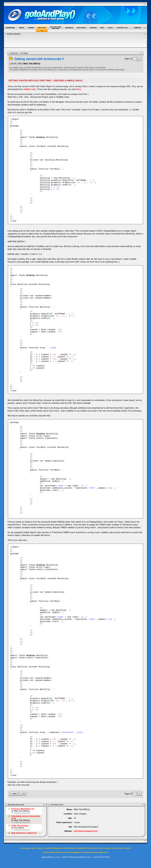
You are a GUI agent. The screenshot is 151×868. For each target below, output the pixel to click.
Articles (47, 848)
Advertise (119, 848)
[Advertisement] (76, 40)
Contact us (109, 848)
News (33, 848)
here (79, 89)
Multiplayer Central (60, 848)
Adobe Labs (30, 89)
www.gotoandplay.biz (74, 852)
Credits (127, 848)
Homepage (25, 848)
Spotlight (81, 848)
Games (40, 848)
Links (101, 848)
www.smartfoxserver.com (54, 852)
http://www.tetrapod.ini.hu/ (86, 831)
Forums (89, 848)
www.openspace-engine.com (96, 852)
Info (96, 848)
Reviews (72, 848)
